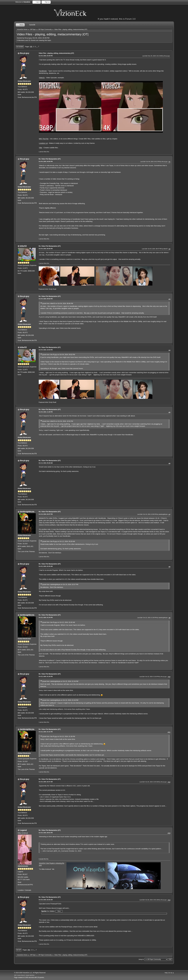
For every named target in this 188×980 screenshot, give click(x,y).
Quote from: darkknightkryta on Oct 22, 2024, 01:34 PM (60, 681)
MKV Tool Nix (44, 139)
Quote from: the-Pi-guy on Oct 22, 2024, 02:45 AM (59, 622)
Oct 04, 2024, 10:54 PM (46, 350)
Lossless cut (43, 143)
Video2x (42, 78)
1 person (41, 152)
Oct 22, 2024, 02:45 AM (46, 566)
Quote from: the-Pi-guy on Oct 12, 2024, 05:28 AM (59, 541)
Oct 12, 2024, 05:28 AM (46, 463)
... (37, 47)
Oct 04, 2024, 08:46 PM (46, 249)
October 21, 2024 (75, 851)
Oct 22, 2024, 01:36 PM (46, 676)
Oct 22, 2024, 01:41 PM (46, 732)
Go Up (19, 950)
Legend (23, 830)
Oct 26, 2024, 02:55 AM (46, 900)
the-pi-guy (25, 53)
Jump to (141, 959)
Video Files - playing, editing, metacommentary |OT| (56, 53)
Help (166, 973)
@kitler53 (42, 518)
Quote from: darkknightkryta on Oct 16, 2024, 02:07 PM (60, 585)
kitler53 (23, 246)
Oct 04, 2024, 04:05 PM (46, 161)
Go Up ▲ (171, 973)
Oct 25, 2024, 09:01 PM (46, 833)
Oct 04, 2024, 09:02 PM (46, 299)
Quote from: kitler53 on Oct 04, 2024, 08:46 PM (58, 304)
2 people (41, 859)
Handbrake (43, 71)
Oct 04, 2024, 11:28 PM (46, 412)
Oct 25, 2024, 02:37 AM (46, 782)
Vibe (41, 148)
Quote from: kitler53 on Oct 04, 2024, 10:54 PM (58, 421)
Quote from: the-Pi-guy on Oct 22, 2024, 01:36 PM (59, 737)
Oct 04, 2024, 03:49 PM (46, 56)
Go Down (20, 47)
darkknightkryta (27, 512)
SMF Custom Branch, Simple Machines (24, 975)
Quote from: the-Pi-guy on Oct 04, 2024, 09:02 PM (59, 355)
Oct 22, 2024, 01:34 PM (46, 617)
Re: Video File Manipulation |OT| (50, 159)
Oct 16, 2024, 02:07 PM (46, 514)
